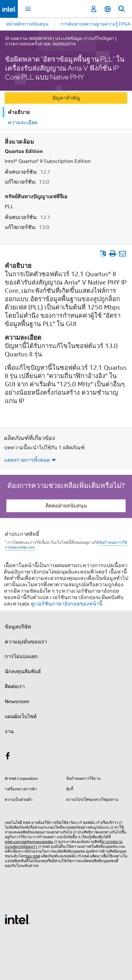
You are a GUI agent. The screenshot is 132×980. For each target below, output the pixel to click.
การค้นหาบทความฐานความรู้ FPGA (96, 24)
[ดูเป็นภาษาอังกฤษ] (103, 253)
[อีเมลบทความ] (122, 253)
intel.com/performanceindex (29, 842)
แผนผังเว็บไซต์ (21, 717)
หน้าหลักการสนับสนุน (27, 24)
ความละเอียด (23, 123)
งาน (9, 732)
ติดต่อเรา (15, 687)
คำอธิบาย (19, 112)
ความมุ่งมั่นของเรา (26, 642)
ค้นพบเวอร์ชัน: (28, 172)
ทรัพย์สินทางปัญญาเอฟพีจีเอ (36, 197)
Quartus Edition (24, 151)
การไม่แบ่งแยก (21, 657)
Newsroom (17, 702)
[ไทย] (108, 9)
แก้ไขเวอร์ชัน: (27, 182)
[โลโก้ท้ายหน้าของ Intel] (17, 919)
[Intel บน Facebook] (8, 757)
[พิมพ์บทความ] (112, 253)
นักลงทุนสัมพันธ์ (23, 672)
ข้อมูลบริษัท (18, 627)
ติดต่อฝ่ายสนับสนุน (66, 506)
